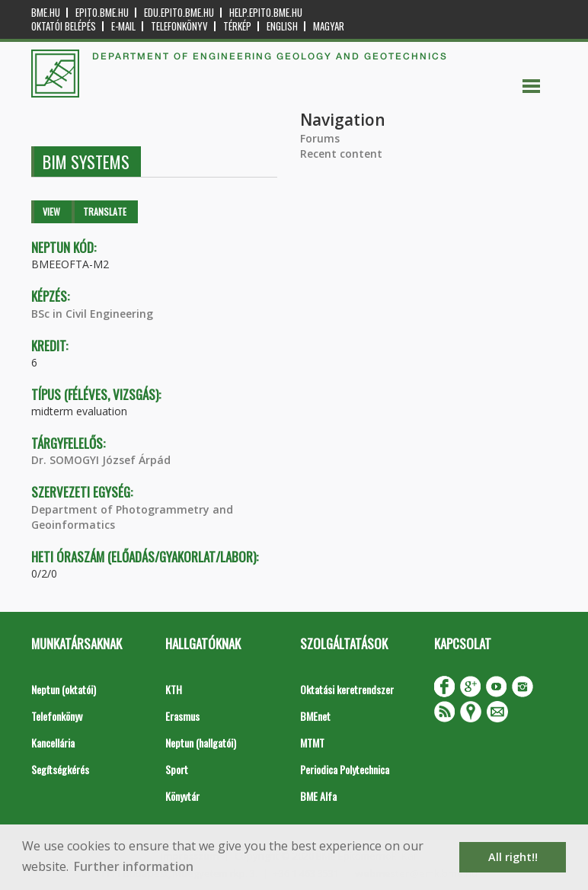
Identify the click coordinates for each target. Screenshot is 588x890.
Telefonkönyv (179, 26)
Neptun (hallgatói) (201, 743)
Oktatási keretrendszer (347, 689)
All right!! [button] (513, 857)
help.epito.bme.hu (266, 13)
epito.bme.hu (102, 13)
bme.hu (46, 13)
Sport (177, 769)
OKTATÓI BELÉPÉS (64, 26)
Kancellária (53, 743)
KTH (174, 689)
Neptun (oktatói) (64, 689)
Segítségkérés (60, 769)
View (51, 211)
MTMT (312, 743)
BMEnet (315, 716)
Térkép (237, 26)
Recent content (341, 154)
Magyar (329, 26)
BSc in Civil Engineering (92, 314)
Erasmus (182, 716)
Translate (105, 211)
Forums (320, 138)
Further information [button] (134, 866)
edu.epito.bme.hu (179, 13)
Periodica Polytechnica (345, 769)
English (282, 26)
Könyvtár (182, 796)
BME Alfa (318, 796)
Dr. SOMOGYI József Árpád (101, 460)
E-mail (123, 26)
